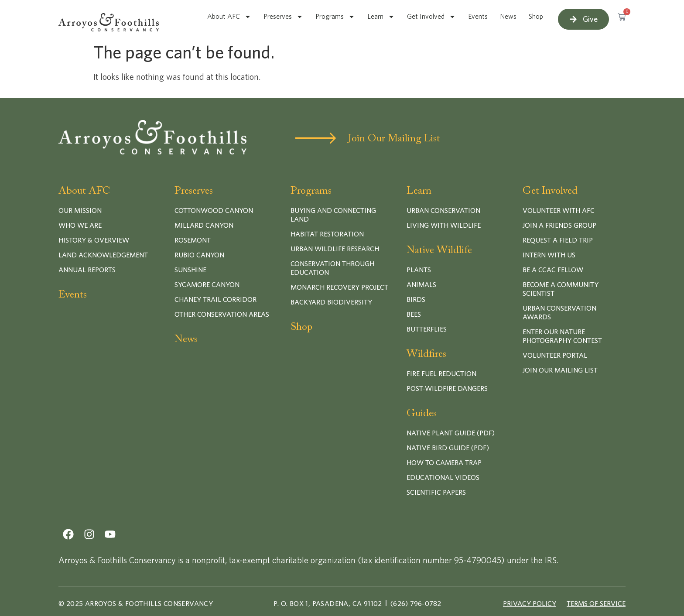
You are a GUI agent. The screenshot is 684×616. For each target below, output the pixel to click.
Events (478, 17)
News (508, 17)
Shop (536, 17)
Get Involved (431, 17)
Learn (381, 17)
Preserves (283, 17)
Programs (335, 17)
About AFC (229, 17)
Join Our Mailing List (394, 139)
